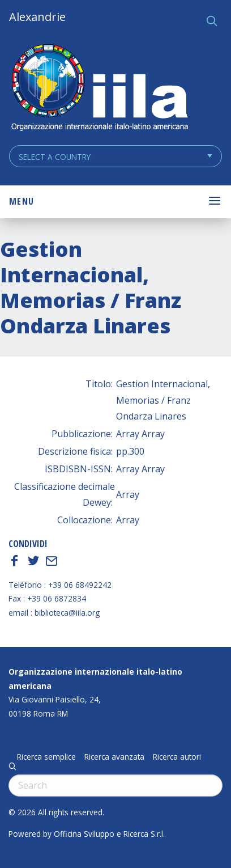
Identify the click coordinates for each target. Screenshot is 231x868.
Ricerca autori (177, 757)
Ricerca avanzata (114, 757)
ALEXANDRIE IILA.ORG (99, 89)
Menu (22, 201)
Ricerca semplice (46, 757)
